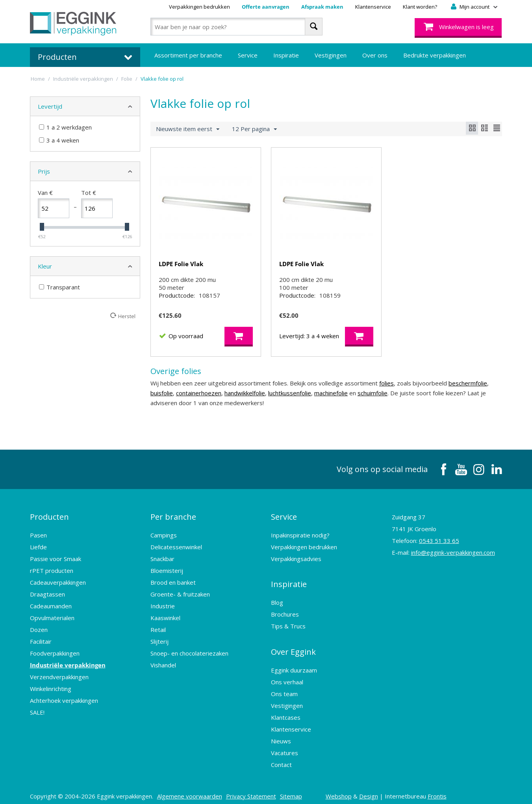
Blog (277, 601)
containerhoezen (199, 401)
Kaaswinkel (165, 621)
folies (386, 391)
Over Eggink (293, 648)
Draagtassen (47, 597)
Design (369, 790)
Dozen (39, 633)
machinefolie (331, 401)
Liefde (38, 550)
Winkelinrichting (51, 692)
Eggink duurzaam (294, 664)
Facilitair (41, 645)
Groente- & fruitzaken (180, 597)
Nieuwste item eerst (188, 129)
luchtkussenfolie (290, 401)
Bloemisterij (167, 574)
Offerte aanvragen (266, 7)
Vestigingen (331, 55)
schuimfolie (373, 401)
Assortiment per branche (188, 55)
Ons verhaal (287, 676)
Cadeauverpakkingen (58, 585)
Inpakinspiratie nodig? (300, 538)
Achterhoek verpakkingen (64, 704)
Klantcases (286, 711)
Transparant (59, 287)
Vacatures (285, 747)
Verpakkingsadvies (296, 562)
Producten (49, 522)
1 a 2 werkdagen (65, 127)
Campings (164, 538)
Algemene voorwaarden (190, 790)
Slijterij (159, 645)
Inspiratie (286, 55)
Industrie (163, 609)
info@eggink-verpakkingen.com (453, 560)
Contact (281, 759)
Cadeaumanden (51, 609)
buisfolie (162, 401)
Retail (158, 633)
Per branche (173, 522)
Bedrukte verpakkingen (435, 55)
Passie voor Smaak (56, 562)
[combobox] (236, 27)
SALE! (37, 715)
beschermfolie (468, 391)
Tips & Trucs (288, 625)
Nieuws (281, 735)
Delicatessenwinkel (176, 550)
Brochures (285, 613)
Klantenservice (373, 7)
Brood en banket (173, 585)
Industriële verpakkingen (68, 668)
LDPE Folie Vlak (181, 264)
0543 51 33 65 (439, 548)
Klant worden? (420, 7)
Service (248, 55)
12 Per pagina (254, 129)
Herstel (127, 316)
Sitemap (291, 790)
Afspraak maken (322, 7)
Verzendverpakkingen (59, 680)
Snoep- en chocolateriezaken (189, 656)
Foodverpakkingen (55, 656)
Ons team (284, 688)
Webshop (339, 790)
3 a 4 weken (59, 140)
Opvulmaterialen (52, 621)
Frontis (437, 790)
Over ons (375, 55)
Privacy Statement (251, 790)
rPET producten (52, 574)
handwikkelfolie (245, 401)
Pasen (38, 538)
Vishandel (163, 668)
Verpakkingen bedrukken (199, 7)
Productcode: (177, 303)
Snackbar (162, 562)
